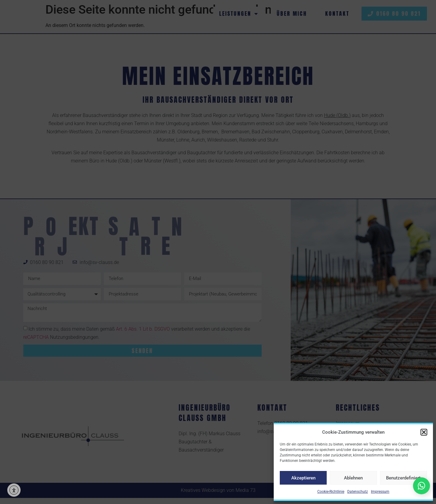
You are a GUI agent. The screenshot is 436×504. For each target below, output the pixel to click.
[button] (424, 432)
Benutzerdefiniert (403, 478)
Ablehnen (353, 478)
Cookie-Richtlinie (331, 492)
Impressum (380, 492)
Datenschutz (358, 492)
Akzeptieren (303, 478)
